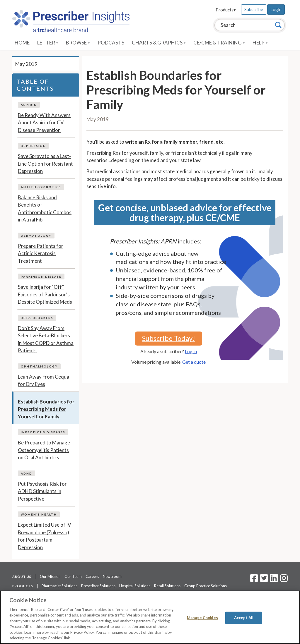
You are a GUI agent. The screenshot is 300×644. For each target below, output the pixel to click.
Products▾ (226, 10)
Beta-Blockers (37, 318)
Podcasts (111, 43)
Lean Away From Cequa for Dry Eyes (44, 381)
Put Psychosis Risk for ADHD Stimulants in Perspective (42, 491)
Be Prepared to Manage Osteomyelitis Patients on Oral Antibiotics (44, 450)
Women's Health (39, 514)
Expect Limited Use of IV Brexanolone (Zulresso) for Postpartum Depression (45, 536)
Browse (78, 43)
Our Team (73, 576)
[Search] (278, 25)
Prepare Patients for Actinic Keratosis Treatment (41, 253)
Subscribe (254, 9)
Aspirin (29, 105)
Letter (48, 43)
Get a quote (194, 362)
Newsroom (112, 576)
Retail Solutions (167, 586)
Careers (92, 576)
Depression (33, 146)
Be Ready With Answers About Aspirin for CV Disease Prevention (44, 123)
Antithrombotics (41, 187)
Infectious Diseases (43, 432)
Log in (191, 351)
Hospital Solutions (135, 586)
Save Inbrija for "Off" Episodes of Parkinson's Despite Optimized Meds (45, 294)
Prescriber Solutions (98, 586)
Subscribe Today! (169, 338)
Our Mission (50, 576)
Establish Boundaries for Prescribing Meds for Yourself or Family (46, 409)
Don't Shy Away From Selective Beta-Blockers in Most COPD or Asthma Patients (46, 339)
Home (22, 43)
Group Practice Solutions (206, 586)
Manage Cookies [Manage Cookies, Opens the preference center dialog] (202, 618)
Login (276, 9)
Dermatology (36, 236)
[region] (150, 617)
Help (260, 43)
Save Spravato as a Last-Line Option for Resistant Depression (45, 164)
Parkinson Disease (41, 277)
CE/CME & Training (219, 43)
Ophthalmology (39, 366)
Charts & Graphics (159, 43)
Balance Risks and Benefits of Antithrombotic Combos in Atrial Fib (45, 209)
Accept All (244, 618)
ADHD (27, 473)
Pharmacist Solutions (59, 586)
